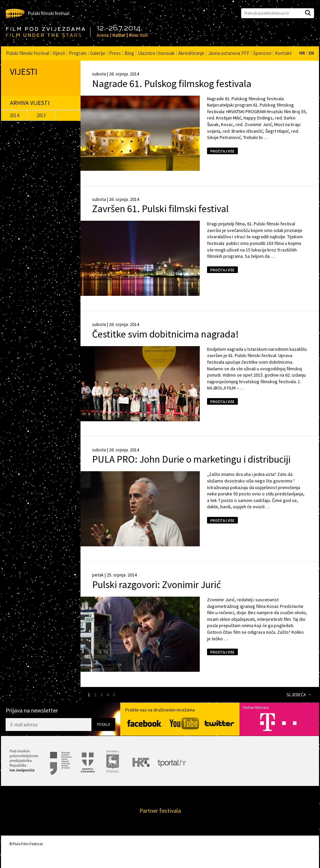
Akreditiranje (191, 53)
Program (78, 53)
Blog (129, 53)
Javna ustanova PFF (229, 53)
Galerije (98, 53)
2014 (14, 115)
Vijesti (59, 53)
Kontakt (283, 53)
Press (115, 53)
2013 (41, 115)
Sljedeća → (299, 695)
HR (302, 53)
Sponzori (262, 53)
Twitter (219, 723)
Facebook (145, 724)
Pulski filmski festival (27, 53)
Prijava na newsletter (32, 710)
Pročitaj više (222, 151)
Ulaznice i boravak (156, 53)
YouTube (184, 724)
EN (311, 53)
